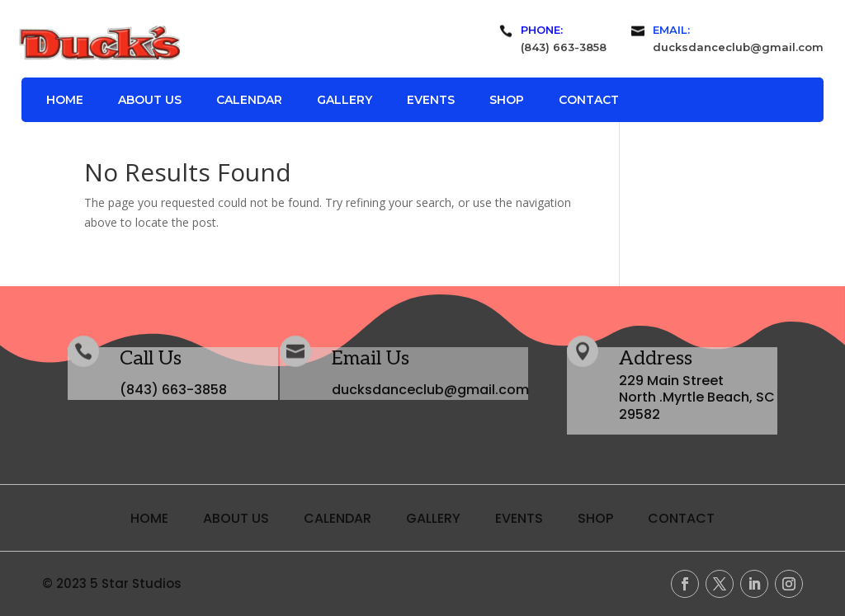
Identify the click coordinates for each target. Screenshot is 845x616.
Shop (507, 101)
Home (65, 101)
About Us (150, 101)
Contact (589, 101)
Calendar (249, 101)
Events (431, 101)
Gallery (345, 101)
